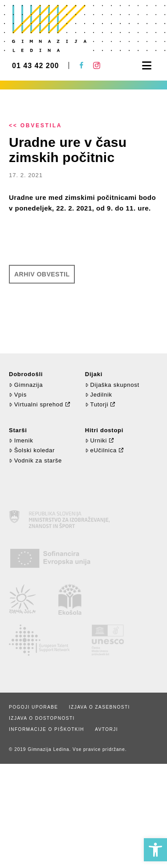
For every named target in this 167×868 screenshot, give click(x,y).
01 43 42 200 (35, 66)
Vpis (18, 395)
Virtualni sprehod (36, 404)
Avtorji (106, 729)
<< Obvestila (35, 126)
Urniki (96, 440)
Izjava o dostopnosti (42, 718)
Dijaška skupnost (112, 385)
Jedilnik (99, 395)
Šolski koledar (32, 450)
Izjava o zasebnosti (100, 707)
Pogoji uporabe (33, 707)
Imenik (21, 440)
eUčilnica (101, 450)
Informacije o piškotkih (47, 729)
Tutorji (97, 404)
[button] (155, 850)
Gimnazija (26, 385)
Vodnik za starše (35, 460)
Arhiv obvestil (42, 274)
